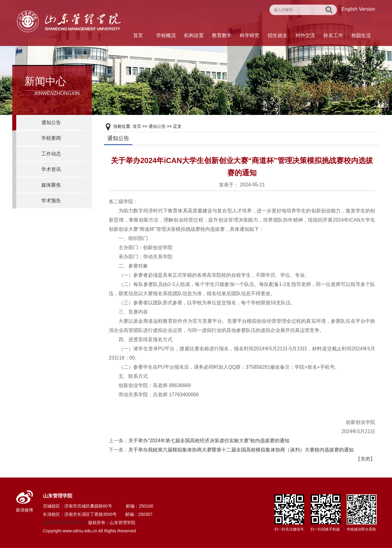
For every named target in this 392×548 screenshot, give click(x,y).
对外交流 (305, 35)
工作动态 (51, 154)
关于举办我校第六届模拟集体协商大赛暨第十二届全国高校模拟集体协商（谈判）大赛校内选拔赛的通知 (241, 450)
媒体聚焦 (51, 185)
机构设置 (194, 35)
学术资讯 (51, 169)
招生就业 (277, 35)
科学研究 (250, 35)
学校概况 (166, 35)
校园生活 (361, 35)
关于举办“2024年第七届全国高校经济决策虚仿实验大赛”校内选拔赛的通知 (209, 441)
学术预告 (51, 201)
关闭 (365, 459)
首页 (138, 35)
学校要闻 (51, 138)
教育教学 (222, 35)
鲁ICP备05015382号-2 (64, 523)
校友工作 (333, 35)
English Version (358, 9)
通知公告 (51, 122)
